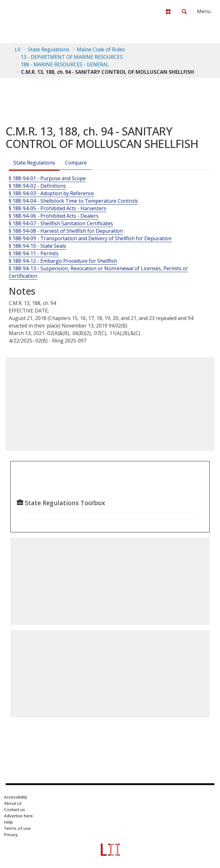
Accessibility (16, 797)
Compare (76, 163)
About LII (13, 803)
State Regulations (49, 49)
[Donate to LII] (168, 12)
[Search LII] (184, 12)
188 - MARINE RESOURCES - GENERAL (65, 64)
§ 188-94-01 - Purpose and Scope (47, 178)
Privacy (11, 835)
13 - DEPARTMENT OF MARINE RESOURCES (72, 57)
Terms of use (17, 828)
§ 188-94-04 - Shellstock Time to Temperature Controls (73, 201)
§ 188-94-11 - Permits (34, 253)
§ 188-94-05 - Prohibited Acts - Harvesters (58, 208)
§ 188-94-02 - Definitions (37, 186)
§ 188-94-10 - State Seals (37, 246)
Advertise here (18, 816)
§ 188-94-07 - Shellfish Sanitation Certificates (61, 223)
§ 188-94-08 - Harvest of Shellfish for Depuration (66, 231)
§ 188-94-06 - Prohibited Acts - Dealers (54, 216)
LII (18, 49)
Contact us (15, 810)
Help (8, 822)
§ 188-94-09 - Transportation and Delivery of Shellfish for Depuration (90, 238)
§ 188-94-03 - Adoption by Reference (51, 193)
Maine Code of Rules (101, 49)
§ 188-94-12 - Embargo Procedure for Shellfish (63, 261)
